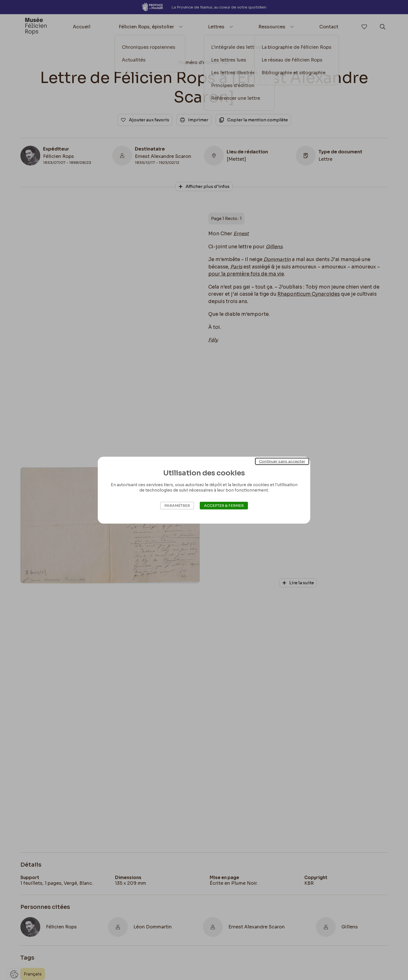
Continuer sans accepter (282, 461)
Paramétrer (177, 506)
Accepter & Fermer (224, 506)
